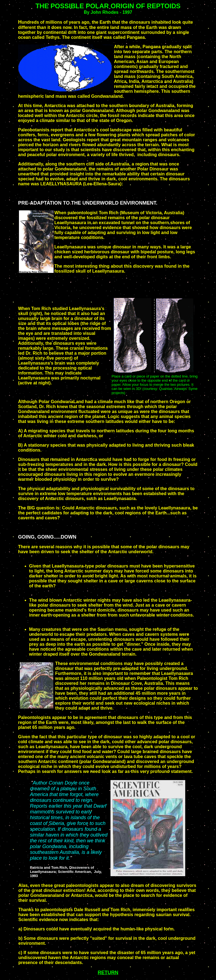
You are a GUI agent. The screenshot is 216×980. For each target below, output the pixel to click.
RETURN (108, 973)
